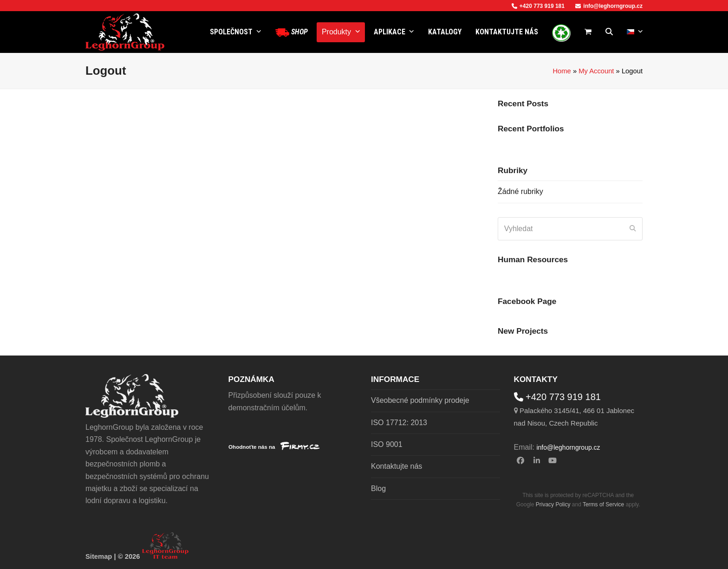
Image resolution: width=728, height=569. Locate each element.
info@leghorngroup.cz (609, 6)
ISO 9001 (387, 444)
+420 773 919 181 (538, 6)
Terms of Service (603, 504)
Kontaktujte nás (396, 466)
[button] (588, 32)
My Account (596, 71)
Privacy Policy (553, 504)
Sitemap (99, 556)
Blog (378, 488)
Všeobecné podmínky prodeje (420, 400)
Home (562, 71)
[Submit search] (633, 229)
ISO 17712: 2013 (399, 423)
